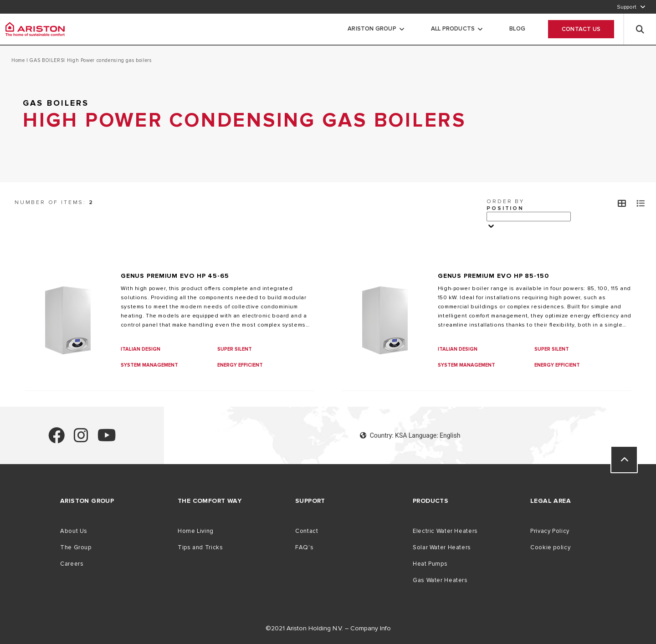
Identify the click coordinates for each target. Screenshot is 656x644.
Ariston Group (372, 29)
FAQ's (304, 547)
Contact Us (581, 29)
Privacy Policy (550, 531)
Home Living (196, 531)
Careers (72, 564)
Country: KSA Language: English (410, 435)
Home (19, 60)
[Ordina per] (529, 217)
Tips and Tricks (200, 547)
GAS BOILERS (46, 60)
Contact (307, 531)
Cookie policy (550, 547)
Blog (517, 29)
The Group (76, 547)
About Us (74, 531)
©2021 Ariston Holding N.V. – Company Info (328, 628)
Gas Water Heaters (440, 580)
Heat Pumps (430, 564)
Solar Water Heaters (442, 547)
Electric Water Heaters (445, 531)
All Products (453, 29)
